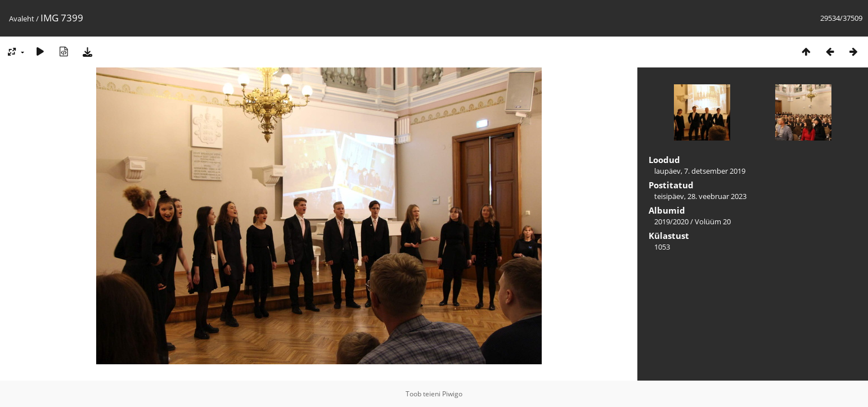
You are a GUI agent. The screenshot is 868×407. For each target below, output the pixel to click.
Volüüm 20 (713, 221)
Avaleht (22, 19)
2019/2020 (671, 221)
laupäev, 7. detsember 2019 (700, 171)
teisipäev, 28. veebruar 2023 (700, 196)
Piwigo (452, 394)
